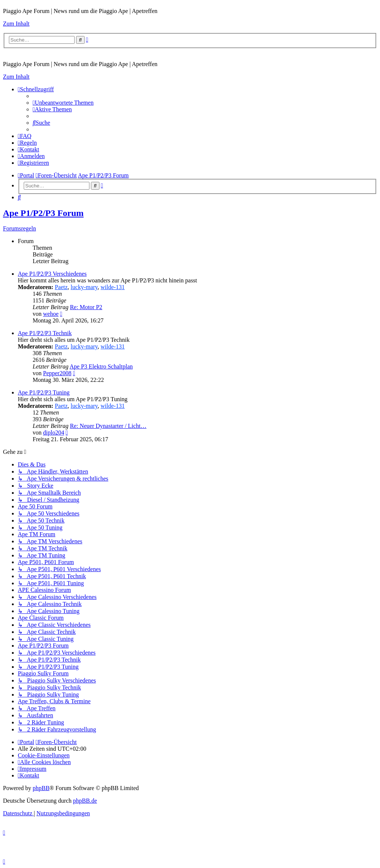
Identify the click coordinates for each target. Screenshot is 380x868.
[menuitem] (63, 103)
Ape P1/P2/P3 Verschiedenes (52, 274)
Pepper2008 (57, 373)
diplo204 (54, 433)
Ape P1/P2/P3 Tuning (44, 392)
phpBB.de (85, 801)
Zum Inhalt (16, 24)
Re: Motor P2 (86, 307)
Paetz (61, 287)
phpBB (41, 788)
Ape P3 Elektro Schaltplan (101, 366)
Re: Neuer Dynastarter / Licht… (108, 426)
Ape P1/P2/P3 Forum (43, 213)
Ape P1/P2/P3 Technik (45, 333)
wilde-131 (113, 287)
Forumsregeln (19, 228)
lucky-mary (84, 287)
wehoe (51, 314)
